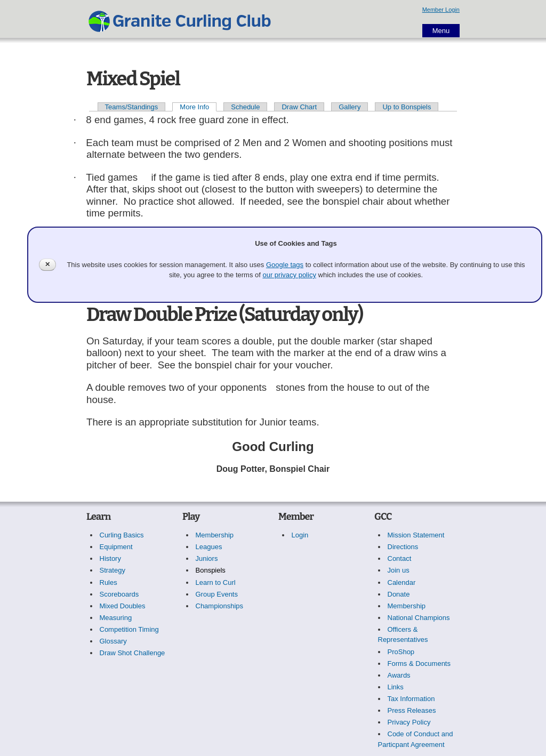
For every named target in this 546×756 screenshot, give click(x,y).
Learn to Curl (216, 582)
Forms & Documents (419, 663)
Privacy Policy (409, 722)
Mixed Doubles (123, 606)
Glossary (113, 641)
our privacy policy (289, 275)
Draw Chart (299, 107)
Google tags (285, 265)
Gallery (350, 107)
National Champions (419, 618)
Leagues (209, 547)
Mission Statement (416, 535)
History (110, 558)
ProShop (401, 652)
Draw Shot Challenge (133, 653)
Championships (220, 606)
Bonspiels (211, 570)
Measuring (116, 618)
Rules (109, 582)
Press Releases (412, 710)
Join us (399, 570)
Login (300, 535)
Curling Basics (122, 535)
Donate (399, 594)
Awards (399, 675)
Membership (215, 535)
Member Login (441, 10)
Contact (400, 558)
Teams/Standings (132, 107)
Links (396, 687)
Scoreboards (119, 594)
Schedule (245, 107)
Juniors (207, 558)
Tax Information (411, 699)
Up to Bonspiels (407, 107)
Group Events (217, 594)
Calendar (402, 582)
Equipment (116, 547)
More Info (194, 107)
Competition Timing (129, 629)
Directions (403, 547)
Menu (441, 31)
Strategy (113, 570)
